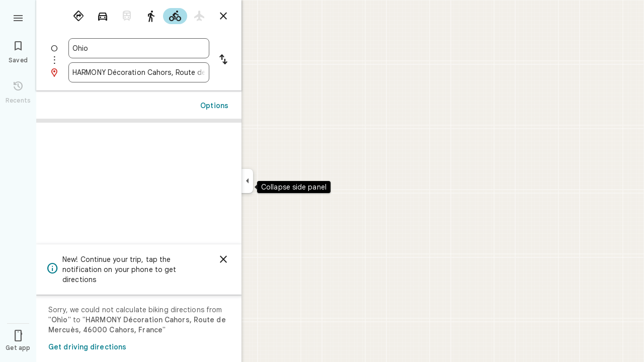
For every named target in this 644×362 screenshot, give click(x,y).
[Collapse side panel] (247, 181)
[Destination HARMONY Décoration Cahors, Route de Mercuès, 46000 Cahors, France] (139, 72)
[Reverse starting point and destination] (223, 60)
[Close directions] (223, 16)
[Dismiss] (223, 259)
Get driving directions (87, 347)
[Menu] (18, 17)
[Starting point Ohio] (139, 48)
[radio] (78, 16)
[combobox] (139, 48)
